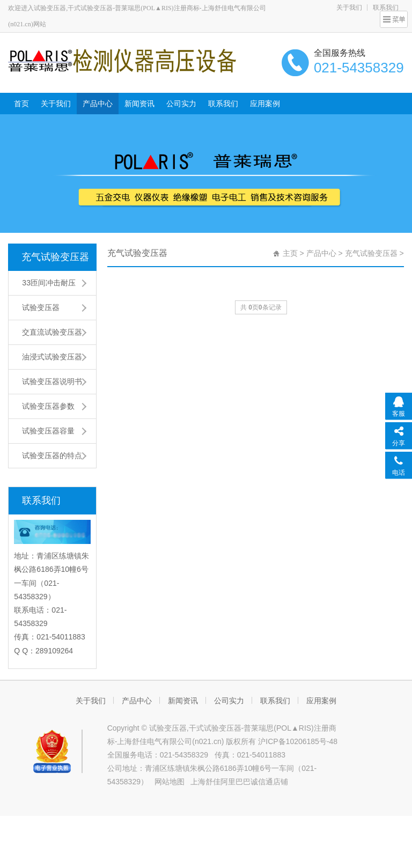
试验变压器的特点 (52, 455)
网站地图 (170, 782)
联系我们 (223, 104)
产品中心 (98, 104)
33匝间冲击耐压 (49, 283)
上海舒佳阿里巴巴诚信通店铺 (239, 782)
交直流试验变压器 (52, 332)
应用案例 (265, 104)
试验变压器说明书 (52, 381)
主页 (290, 253)
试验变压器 (41, 307)
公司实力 (181, 104)
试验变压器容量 (48, 431)
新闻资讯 (139, 104)
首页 (21, 104)
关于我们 (349, 8)
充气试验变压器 (55, 257)
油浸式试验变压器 (52, 357)
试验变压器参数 (48, 406)
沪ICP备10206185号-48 (298, 741)
